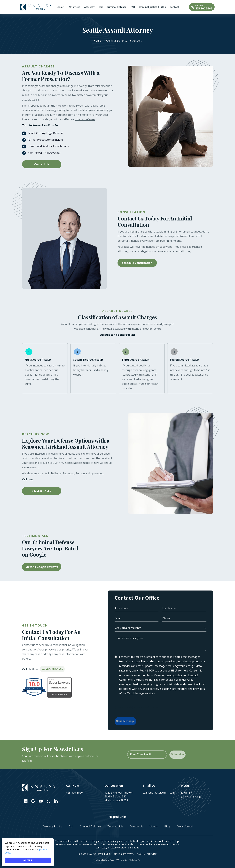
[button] (89, 533)
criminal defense (85, 119)
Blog (167, 826)
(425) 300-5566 (42, 491)
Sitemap (152, 854)
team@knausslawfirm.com (159, 793)
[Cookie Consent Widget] (28, 852)
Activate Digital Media (125, 860)
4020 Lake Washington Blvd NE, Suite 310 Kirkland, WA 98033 (118, 796)
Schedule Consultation (137, 263)
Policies (141, 854)
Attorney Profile (52, 826)
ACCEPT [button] (28, 860)
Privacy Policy (174, 675)
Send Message (125, 721)
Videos (154, 826)
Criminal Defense (90, 826)
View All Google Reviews (42, 567)
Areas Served (185, 826)
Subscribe (177, 755)
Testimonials (115, 826)
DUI (71, 826)
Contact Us (42, 164)
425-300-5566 (204, 8)
